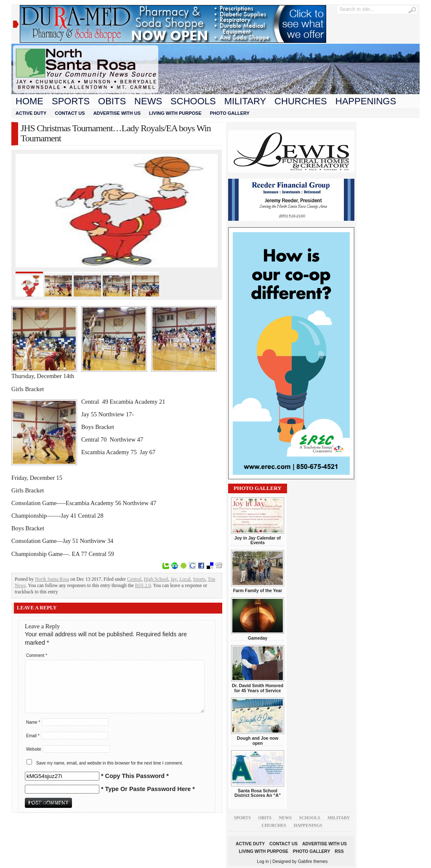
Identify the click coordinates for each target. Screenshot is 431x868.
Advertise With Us (117, 113)
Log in (263, 861)
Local (185, 579)
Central (134, 579)
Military (245, 101)
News (148, 101)
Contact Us (70, 113)
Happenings (366, 101)
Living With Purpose (175, 113)
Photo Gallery (230, 113)
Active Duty (31, 113)
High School (156, 579)
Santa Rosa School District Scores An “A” (258, 793)
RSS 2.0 (143, 585)
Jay (174, 579)
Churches (301, 101)
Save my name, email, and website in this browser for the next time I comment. (110, 763)
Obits (112, 101)
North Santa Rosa (52, 579)
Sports (71, 101)
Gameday (258, 638)
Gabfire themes (313, 861)
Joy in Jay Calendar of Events (258, 540)
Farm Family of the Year (258, 591)
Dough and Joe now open (258, 741)
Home (29, 101)
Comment (37, 655)
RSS (339, 851)
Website (34, 749)
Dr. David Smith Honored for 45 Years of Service (258, 688)
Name (33, 722)
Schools (193, 101)
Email (33, 736)
